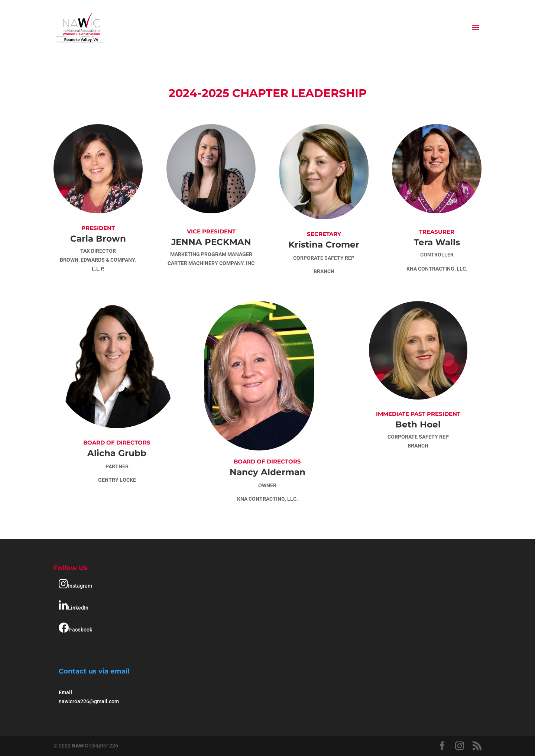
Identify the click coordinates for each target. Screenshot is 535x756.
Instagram (75, 584)
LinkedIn (74, 606)
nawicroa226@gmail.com (89, 701)
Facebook (75, 628)
